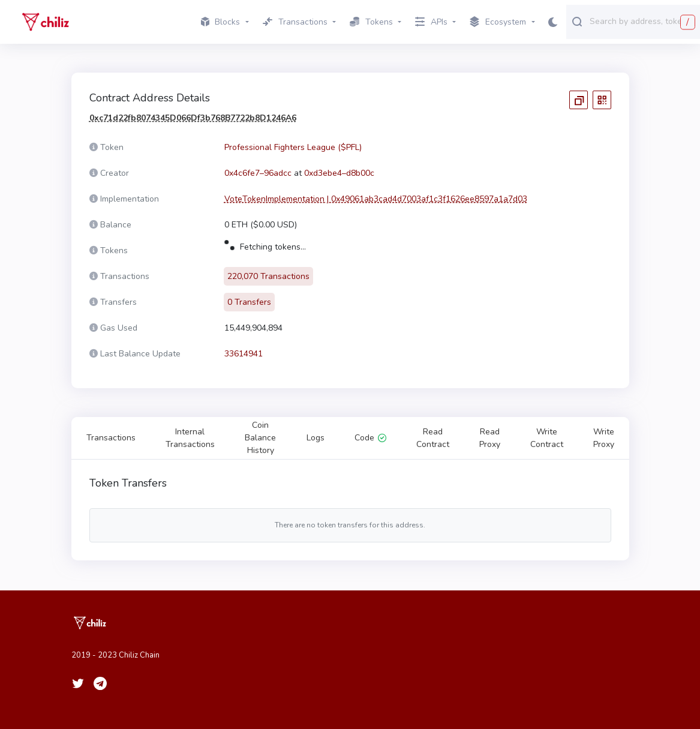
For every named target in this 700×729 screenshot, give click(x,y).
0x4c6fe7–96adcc (258, 173)
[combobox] (642, 21)
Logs (316, 438)
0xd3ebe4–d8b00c (339, 173)
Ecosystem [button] (498, 22)
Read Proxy (490, 438)
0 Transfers (249, 302)
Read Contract (433, 438)
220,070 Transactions (268, 276)
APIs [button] (431, 22)
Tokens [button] (371, 22)
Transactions (111, 438)
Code (370, 438)
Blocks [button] (221, 22)
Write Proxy (604, 438)
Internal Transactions (190, 438)
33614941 (244, 354)
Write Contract (547, 438)
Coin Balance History (260, 438)
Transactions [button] (295, 22)
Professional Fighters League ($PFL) (293, 147)
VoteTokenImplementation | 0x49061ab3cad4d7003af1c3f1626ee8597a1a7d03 (376, 199)
